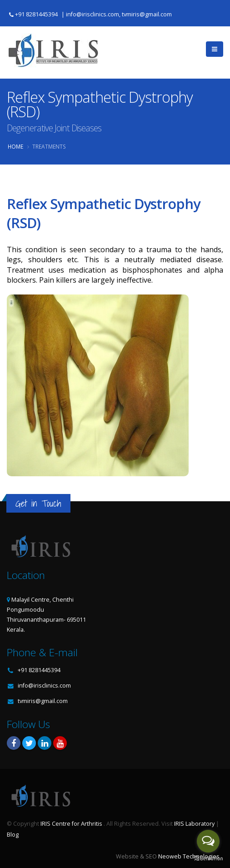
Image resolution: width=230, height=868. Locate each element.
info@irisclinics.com (44, 686)
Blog (13, 835)
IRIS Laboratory (194, 824)
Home (15, 146)
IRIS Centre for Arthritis (71, 824)
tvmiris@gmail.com (43, 701)
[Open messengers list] (208, 841)
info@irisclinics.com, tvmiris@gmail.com (119, 14)
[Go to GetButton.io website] (208, 859)
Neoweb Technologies (189, 856)
